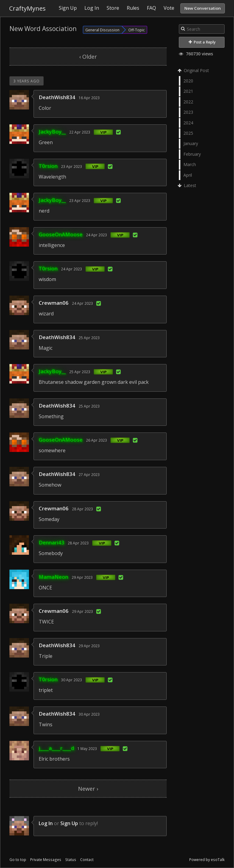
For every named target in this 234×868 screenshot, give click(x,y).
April (188, 175)
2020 (188, 81)
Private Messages (46, 860)
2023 (188, 112)
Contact (87, 860)
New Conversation (203, 8)
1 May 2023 (87, 748)
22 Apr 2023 (80, 132)
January (191, 143)
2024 (188, 123)
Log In (46, 823)
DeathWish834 (57, 97)
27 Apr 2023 (89, 474)
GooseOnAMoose (61, 234)
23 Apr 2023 (71, 166)
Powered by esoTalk (207, 860)
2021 (188, 91)
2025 (188, 133)
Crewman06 (54, 303)
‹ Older (88, 57)
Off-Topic (136, 30)
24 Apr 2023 (96, 235)
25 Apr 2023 (89, 338)
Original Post (194, 70)
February (192, 154)
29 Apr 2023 (82, 577)
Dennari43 (51, 542)
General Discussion (102, 30)
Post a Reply (202, 42)
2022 (188, 102)
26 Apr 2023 (96, 440)
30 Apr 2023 (71, 680)
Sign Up (69, 823)
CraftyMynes (27, 8)
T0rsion (48, 166)
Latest (188, 185)
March (190, 164)
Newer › (88, 789)
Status (71, 860)
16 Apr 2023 (89, 98)
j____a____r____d (56, 748)
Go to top (18, 860)
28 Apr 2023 (82, 509)
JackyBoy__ (52, 132)
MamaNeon (53, 577)
